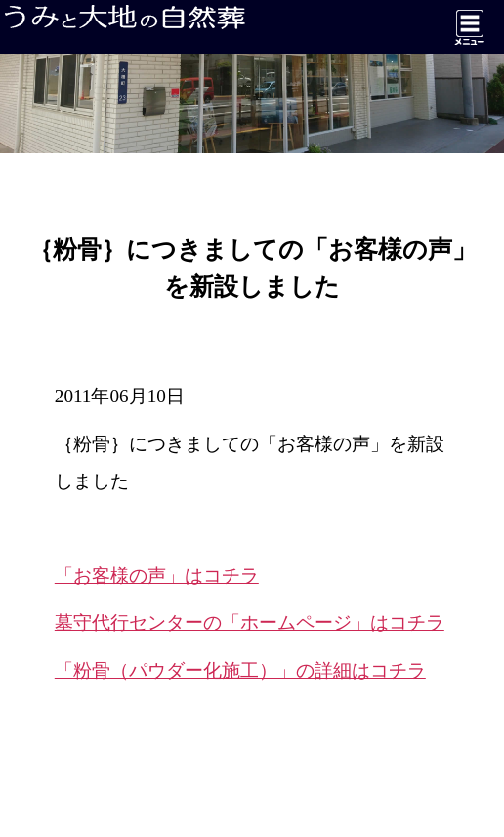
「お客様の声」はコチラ (157, 576)
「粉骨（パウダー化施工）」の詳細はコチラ (240, 670)
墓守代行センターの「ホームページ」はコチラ (250, 623)
